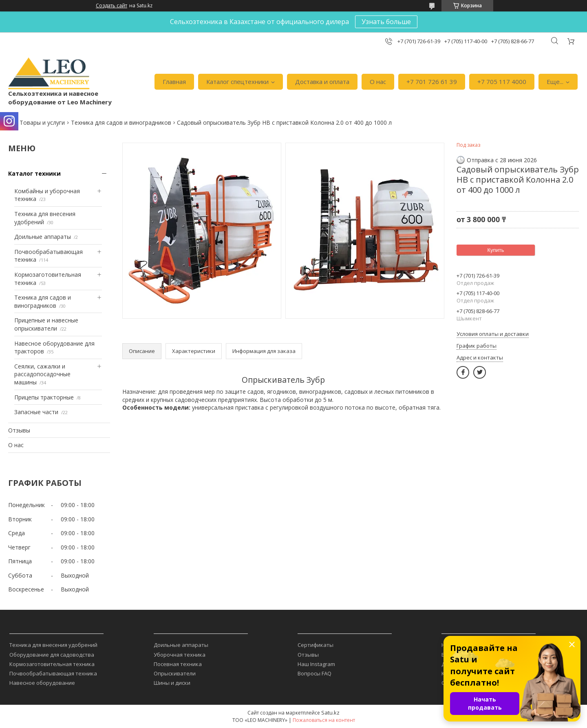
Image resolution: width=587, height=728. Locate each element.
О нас (378, 82)
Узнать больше (386, 22)
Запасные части (36, 412)
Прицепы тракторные (44, 397)
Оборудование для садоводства (52, 655)
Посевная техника (178, 664)
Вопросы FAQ (314, 673)
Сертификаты (316, 645)
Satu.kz (330, 713)
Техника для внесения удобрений (53, 645)
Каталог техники (34, 173)
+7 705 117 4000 (502, 82)
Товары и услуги (42, 122)
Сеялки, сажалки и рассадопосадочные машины (42, 374)
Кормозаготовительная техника (52, 664)
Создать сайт (111, 6)
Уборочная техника (180, 655)
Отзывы (19, 430)
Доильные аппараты (43, 237)
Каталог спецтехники (237, 82)
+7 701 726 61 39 (432, 82)
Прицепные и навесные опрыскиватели (46, 324)
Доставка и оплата (322, 82)
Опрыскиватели (175, 673)
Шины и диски (172, 683)
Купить (495, 250)
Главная (174, 82)
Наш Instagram (316, 664)
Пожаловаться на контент (324, 720)
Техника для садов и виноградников (121, 122)
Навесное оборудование (42, 683)
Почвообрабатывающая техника (53, 673)
